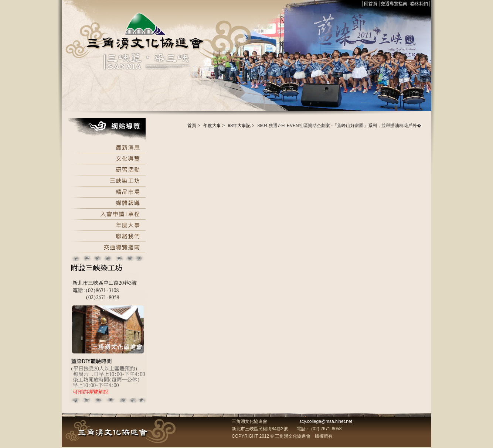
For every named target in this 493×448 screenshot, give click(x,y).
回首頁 (371, 4)
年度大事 (212, 126)
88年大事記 (239, 126)
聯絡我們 (419, 4)
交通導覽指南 (394, 4)
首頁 (192, 126)
